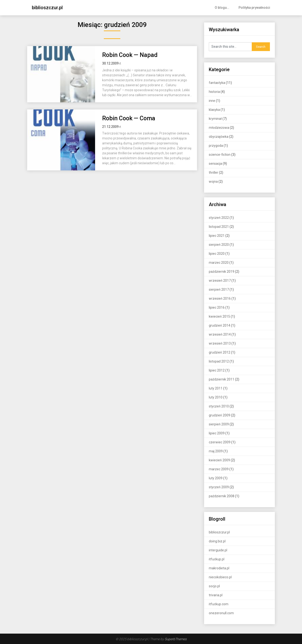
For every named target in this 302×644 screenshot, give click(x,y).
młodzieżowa (219, 128)
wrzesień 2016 (220, 298)
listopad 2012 (219, 361)
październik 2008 (222, 496)
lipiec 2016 (217, 307)
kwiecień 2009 (219, 460)
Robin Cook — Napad (130, 55)
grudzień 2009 (220, 415)
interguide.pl (218, 550)
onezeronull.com (221, 613)
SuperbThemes (176, 639)
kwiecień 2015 (219, 316)
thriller (214, 173)
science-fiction (220, 155)
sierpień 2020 (219, 245)
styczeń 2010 (219, 406)
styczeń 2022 (219, 218)
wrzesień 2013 (220, 343)
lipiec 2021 (217, 236)
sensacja (215, 164)
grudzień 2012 (220, 352)
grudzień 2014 (220, 325)
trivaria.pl (216, 595)
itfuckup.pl (217, 559)
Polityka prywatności (254, 8)
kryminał (215, 119)
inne (212, 101)
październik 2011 (222, 379)
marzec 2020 (219, 263)
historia (214, 92)
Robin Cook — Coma (129, 118)
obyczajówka (219, 137)
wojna (213, 182)
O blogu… (222, 8)
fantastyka (217, 83)
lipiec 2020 (217, 254)
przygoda (216, 146)
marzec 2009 (219, 469)
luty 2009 (216, 478)
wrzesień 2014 (220, 334)
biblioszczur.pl (47, 8)
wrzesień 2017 (220, 281)
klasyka (214, 110)
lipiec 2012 (217, 370)
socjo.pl (214, 586)
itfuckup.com (219, 604)
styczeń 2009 (219, 487)
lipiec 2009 (217, 433)
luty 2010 (216, 397)
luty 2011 (216, 388)
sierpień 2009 (219, 424)
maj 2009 (216, 451)
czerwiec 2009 (220, 442)
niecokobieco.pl (220, 577)
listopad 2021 (219, 227)
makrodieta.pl (219, 568)
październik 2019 (222, 272)
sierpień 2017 (219, 290)
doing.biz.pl (217, 541)
